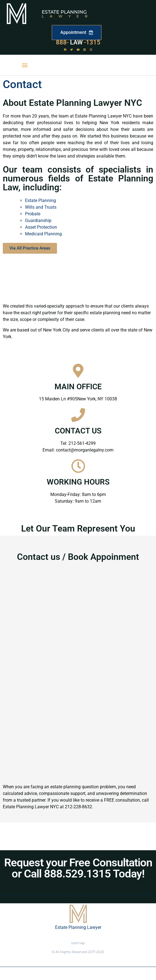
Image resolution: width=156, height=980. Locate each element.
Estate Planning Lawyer (78, 927)
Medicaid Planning (43, 234)
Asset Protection (41, 227)
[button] (25, 65)
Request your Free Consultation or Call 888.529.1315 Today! (78, 868)
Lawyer (67, 16)
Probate (33, 214)
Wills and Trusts (41, 207)
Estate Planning (64, 12)
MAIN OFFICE (78, 387)
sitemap (78, 943)
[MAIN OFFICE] (78, 371)
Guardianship (38, 220)
